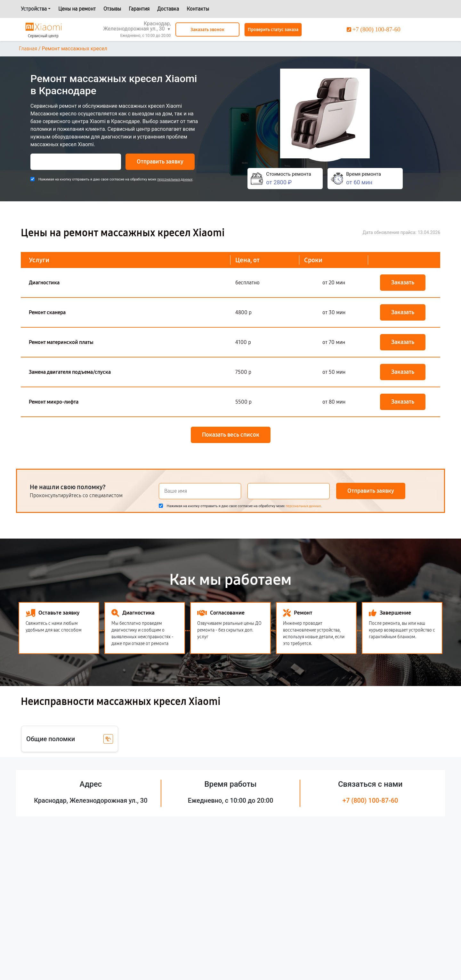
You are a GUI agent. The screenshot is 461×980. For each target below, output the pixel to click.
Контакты (198, 9)
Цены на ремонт (77, 9)
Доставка (168, 9)
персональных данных (175, 179)
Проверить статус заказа (273, 30)
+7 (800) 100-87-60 (370, 800)
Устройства (34, 9)
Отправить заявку (160, 162)
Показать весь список (231, 435)
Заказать (403, 282)
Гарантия (139, 9)
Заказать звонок (207, 30)
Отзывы (112, 9)
